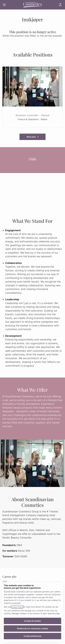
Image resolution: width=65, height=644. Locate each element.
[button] (60, 5)
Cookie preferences (32, 636)
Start (5, 581)
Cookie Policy (17, 607)
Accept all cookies (32, 621)
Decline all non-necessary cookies (32, 628)
